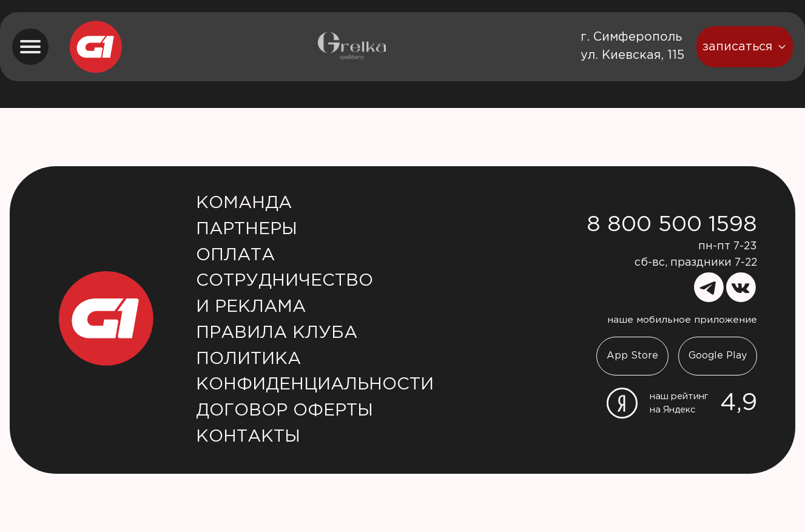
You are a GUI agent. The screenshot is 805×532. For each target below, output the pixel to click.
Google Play (718, 356)
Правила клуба (277, 333)
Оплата (235, 255)
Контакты (248, 437)
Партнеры (247, 229)
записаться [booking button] (745, 47)
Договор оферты (285, 411)
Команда (244, 203)
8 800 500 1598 (672, 225)
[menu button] (30, 47)
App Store (632, 356)
